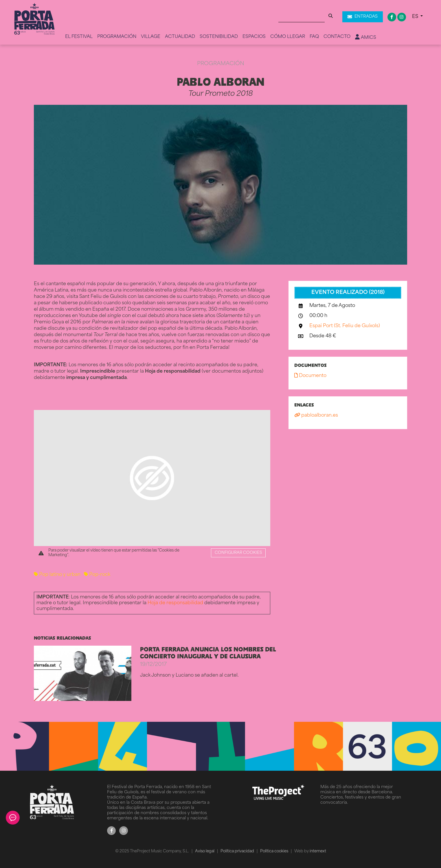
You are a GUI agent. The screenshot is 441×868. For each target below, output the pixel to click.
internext (318, 851)
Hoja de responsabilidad (175, 603)
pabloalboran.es (316, 415)
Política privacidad (238, 851)
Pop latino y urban (57, 575)
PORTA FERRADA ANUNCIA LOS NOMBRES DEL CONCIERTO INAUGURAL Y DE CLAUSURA (208, 653)
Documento (310, 376)
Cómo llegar (288, 37)
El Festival (79, 37)
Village (151, 37)
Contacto (337, 37)
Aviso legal (205, 851)
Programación (117, 37)
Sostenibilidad (219, 37)
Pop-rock (97, 575)
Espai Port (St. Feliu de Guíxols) (345, 326)
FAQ (314, 37)
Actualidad (180, 37)
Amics (366, 37)
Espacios (254, 37)
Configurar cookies (238, 553)
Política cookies (275, 851)
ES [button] (416, 17)
